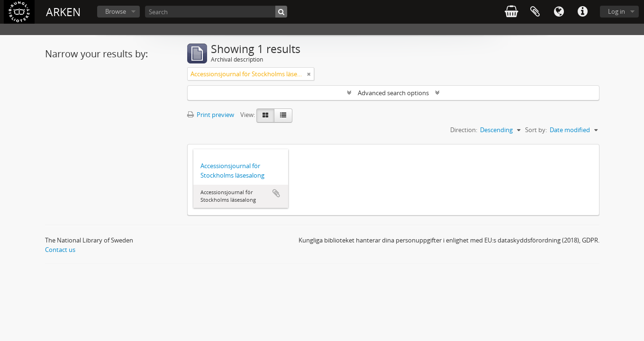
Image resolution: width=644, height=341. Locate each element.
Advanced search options (393, 93)
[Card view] (265, 116)
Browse (116, 11)
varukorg (511, 12)
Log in (617, 11)
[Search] (216, 12)
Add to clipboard (276, 193)
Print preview (211, 115)
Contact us (60, 250)
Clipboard (535, 12)
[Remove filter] (309, 74)
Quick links (582, 12)
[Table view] (283, 116)
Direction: (464, 130)
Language (559, 12)
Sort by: (536, 130)
